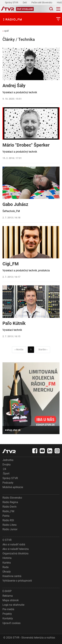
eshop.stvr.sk (13, 430)
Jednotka (8, 460)
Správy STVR (12, 2)
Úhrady (7, 572)
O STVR (7, 540)
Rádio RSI (8, 520)
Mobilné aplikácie (13, 487)
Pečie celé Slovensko (42, 2)
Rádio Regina (10, 502)
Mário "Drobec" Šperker (26, 145)
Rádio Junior (10, 529)
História (7, 558)
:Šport (6, 474)
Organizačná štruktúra (15, 553)
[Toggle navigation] (58, 9)
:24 (4, 469)
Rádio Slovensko (12, 498)
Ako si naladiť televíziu (16, 549)
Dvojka (7, 465)
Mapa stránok (11, 600)
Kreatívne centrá (12, 576)
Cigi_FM (11, 264)
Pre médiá (8, 609)
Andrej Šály (14, 86)
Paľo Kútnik (14, 323)
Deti (25, 2)
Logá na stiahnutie (13, 605)
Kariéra (7, 563)
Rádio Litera (10, 525)
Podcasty (8, 483)
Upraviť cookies (11, 623)
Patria (6, 516)
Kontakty (8, 618)
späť (6, 31)
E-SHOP (7, 591)
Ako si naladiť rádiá (14, 544)
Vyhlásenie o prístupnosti (17, 581)
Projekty (7, 614)
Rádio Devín (10, 507)
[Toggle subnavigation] (58, 19)
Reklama (8, 596)
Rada (6, 567)
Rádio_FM (8, 511)
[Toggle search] (51, 9)
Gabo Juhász (15, 204)
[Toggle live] (25, 9)
